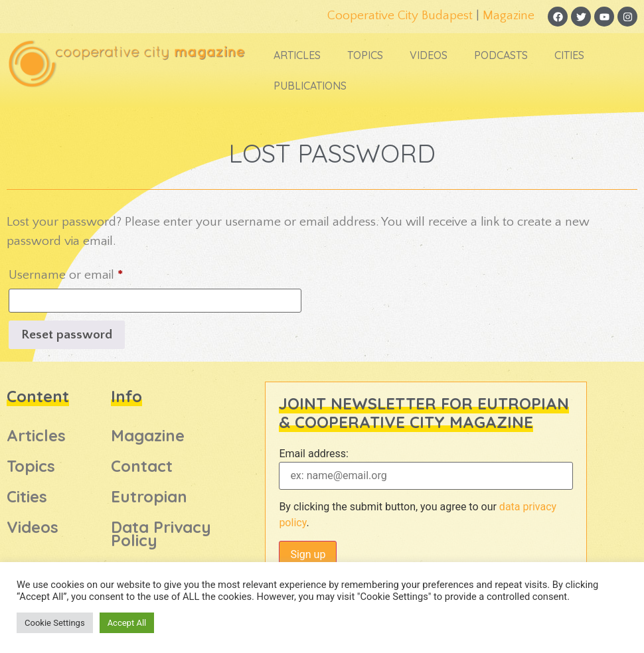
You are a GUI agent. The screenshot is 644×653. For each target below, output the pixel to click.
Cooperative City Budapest (400, 16)
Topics (365, 55)
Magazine (509, 16)
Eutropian (149, 496)
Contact (142, 466)
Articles (297, 55)
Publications (310, 86)
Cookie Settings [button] (55, 623)
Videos (429, 55)
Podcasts (501, 55)
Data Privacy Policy (161, 534)
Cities (569, 55)
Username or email (90, 272)
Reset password (67, 335)
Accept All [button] (127, 623)
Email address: (313, 454)
